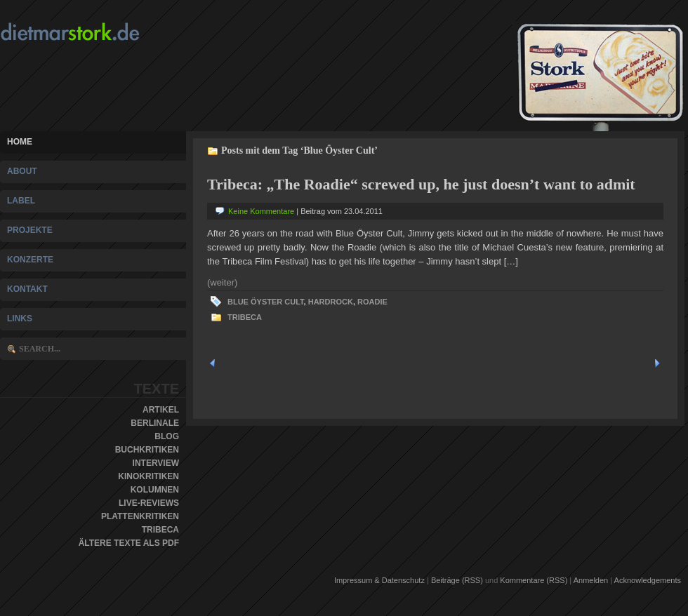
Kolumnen (155, 490)
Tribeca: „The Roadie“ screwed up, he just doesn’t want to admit (421, 184)
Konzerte (30, 260)
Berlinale (155, 423)
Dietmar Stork (97, 32)
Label (21, 201)
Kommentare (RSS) (534, 580)
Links (20, 319)
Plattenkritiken (140, 516)
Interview (156, 463)
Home (20, 142)
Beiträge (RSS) (457, 580)
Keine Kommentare (261, 211)
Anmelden (591, 580)
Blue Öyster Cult (266, 302)
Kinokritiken (148, 476)
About (22, 171)
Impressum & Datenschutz (379, 580)
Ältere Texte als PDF (129, 543)
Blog (167, 436)
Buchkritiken (147, 450)
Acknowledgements (648, 580)
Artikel (161, 410)
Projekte (30, 230)
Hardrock (331, 302)
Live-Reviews (149, 503)
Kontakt (27, 289)
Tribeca (160, 530)
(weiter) (222, 282)
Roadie (372, 302)
